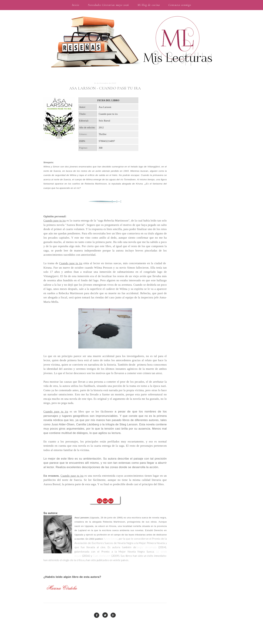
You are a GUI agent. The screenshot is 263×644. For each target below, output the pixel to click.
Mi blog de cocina (149, 5)
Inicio (76, 5)
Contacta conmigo (180, 5)
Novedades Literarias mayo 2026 (108, 5)
